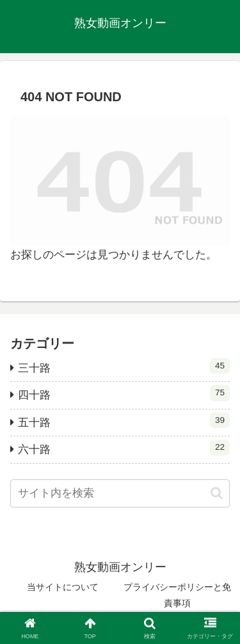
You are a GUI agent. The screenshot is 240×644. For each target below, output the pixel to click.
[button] (217, 493)
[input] (120, 493)
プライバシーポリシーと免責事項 (177, 595)
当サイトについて (63, 587)
